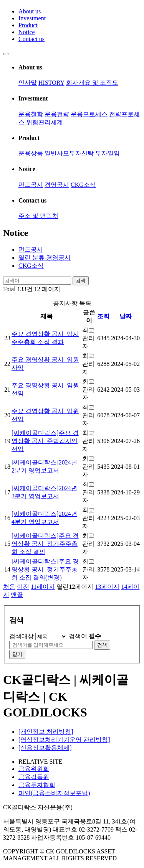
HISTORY (51, 83)
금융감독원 (34, 777)
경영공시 (57, 185)
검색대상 (22, 636)
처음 (9, 587)
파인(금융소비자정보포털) (54, 793)
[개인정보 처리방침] (46, 732)
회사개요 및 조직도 (92, 83)
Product (28, 25)
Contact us (31, 39)
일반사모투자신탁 (69, 153)
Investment (32, 18)
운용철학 (31, 114)
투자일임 (108, 153)
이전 (23, 587)
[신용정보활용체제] (45, 748)
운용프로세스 (89, 114)
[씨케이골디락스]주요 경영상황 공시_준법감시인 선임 (45, 441)
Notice (27, 32)
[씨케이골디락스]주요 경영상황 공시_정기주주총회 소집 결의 (45, 544)
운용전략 (57, 114)
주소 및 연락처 (38, 216)
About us (30, 11)
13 (107, 587)
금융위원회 (34, 769)
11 (43, 587)
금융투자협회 (37, 785)
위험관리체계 (45, 122)
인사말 (28, 83)
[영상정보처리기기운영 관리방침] (64, 740)
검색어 (85, 636)
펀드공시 (31, 185)
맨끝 (17, 595)
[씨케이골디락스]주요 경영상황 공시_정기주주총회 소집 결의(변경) (45, 569)
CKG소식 (83, 185)
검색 (81, 281)
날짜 (126, 316)
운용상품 (31, 153)
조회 (103, 316)
